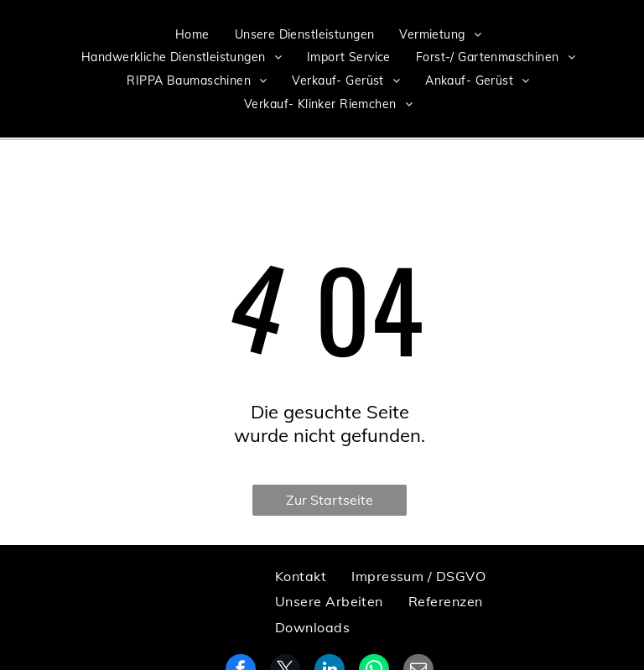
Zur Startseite (330, 500)
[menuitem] (192, 34)
